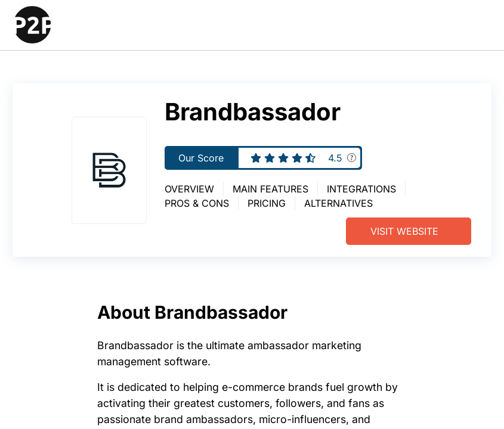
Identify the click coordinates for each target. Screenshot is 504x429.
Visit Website (404, 231)
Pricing (267, 203)
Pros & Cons (197, 203)
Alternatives (338, 203)
